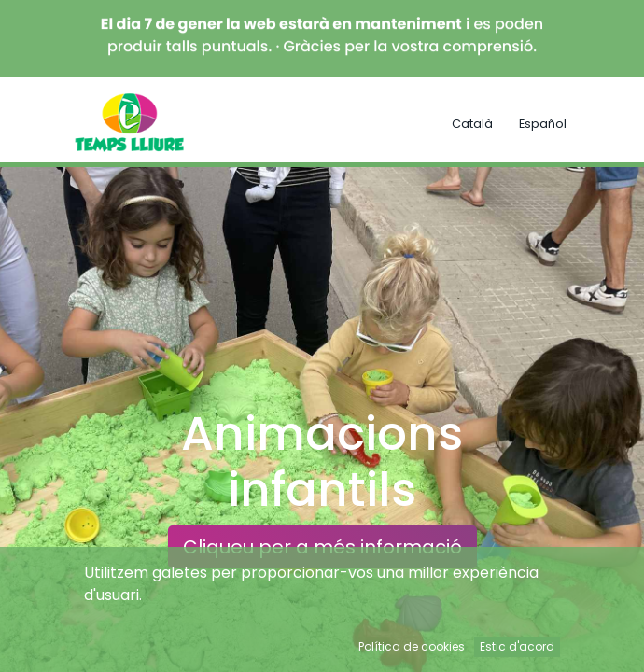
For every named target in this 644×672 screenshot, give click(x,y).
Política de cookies (412, 646)
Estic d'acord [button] (517, 646)
